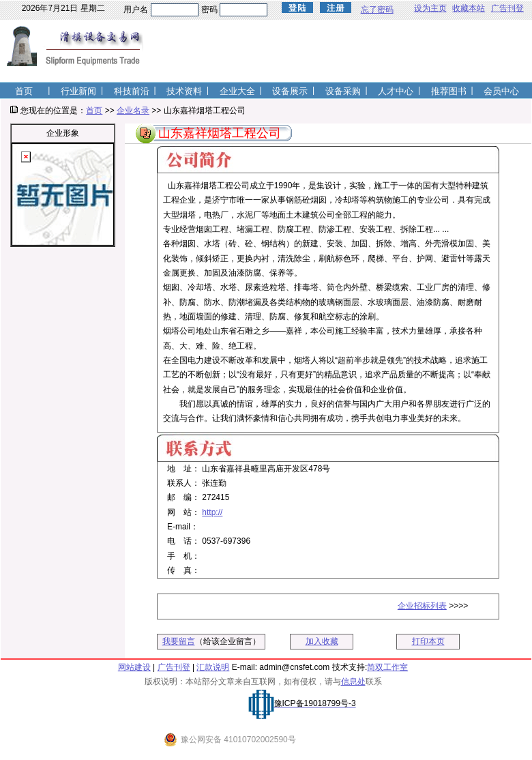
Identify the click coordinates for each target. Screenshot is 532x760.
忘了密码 (377, 10)
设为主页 (430, 8)
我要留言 (179, 641)
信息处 (353, 682)
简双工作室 (387, 667)
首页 (94, 111)
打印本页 (428, 641)
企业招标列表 (422, 606)
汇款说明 (213, 667)
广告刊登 (507, 8)
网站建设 (134, 667)
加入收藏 (322, 641)
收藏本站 (469, 8)
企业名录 (133, 111)
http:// (212, 512)
